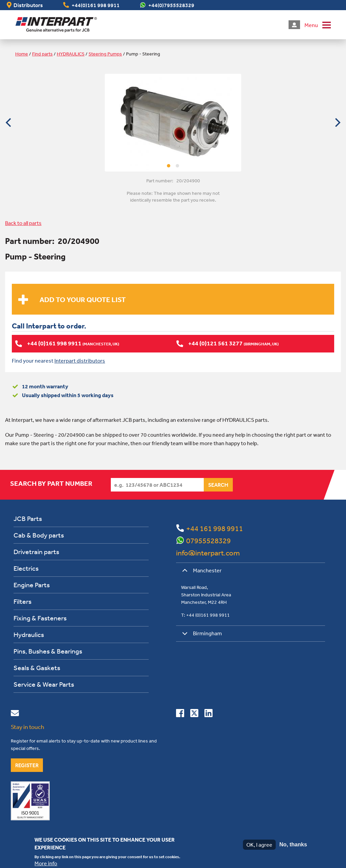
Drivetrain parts (36, 551)
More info (46, 863)
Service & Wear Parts (44, 684)
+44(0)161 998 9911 (96, 5)
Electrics (26, 568)
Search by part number (51, 483)
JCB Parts (28, 518)
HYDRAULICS (71, 54)
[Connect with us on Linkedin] (208, 714)
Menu (311, 25)
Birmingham (201, 635)
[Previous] (9, 122)
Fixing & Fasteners (40, 618)
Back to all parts (23, 223)
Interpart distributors (80, 360)
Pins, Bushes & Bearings (48, 651)
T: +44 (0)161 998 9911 (205, 615)
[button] (318, 25)
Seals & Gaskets (37, 667)
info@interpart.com (208, 552)
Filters (22, 601)
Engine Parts (32, 584)
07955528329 (208, 540)
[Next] (337, 122)
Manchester (201, 572)
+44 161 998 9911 (215, 528)
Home (22, 54)
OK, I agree (259, 845)
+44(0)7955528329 (171, 5)
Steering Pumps (105, 54)
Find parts (42, 54)
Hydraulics (29, 634)
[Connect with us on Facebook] (180, 714)
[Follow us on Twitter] (194, 714)
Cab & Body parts (39, 535)
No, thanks (293, 844)
